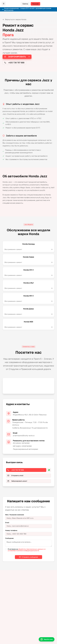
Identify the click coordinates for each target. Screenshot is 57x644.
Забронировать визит (17, 481)
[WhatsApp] (49, 470)
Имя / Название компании (15, 515)
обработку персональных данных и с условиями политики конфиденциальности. (27, 550)
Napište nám (47, 639)
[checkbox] (6, 549)
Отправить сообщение (28, 557)
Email (7, 523)
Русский (35, 4)
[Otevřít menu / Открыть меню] (4, 4)
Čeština (25, 4)
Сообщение (9, 538)
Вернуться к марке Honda (14, 19)
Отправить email (15, 476)
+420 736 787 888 (14, 63)
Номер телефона (11, 530)
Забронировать (17, 57)
